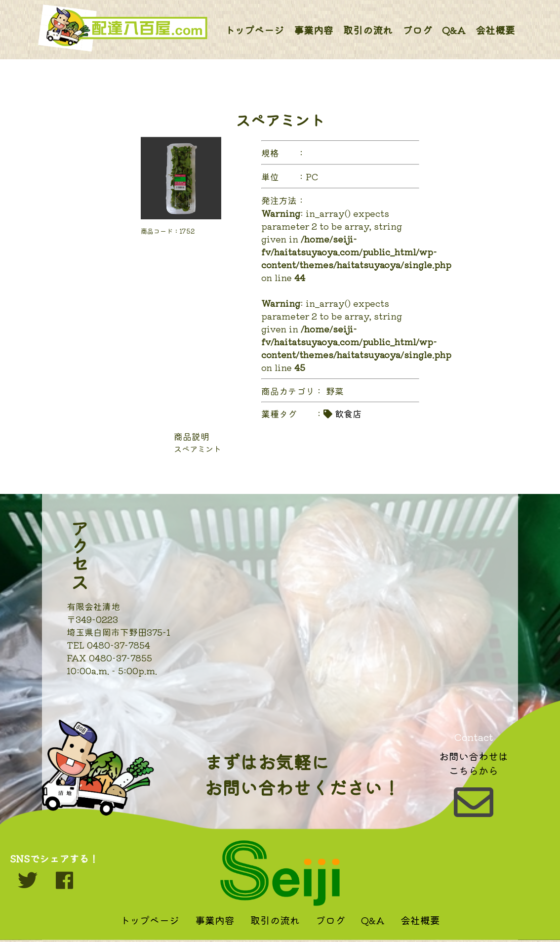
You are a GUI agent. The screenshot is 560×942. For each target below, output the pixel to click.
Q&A (454, 30)
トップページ (254, 30)
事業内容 (314, 30)
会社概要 (495, 30)
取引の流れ (368, 30)
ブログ (417, 30)
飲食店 (348, 413)
